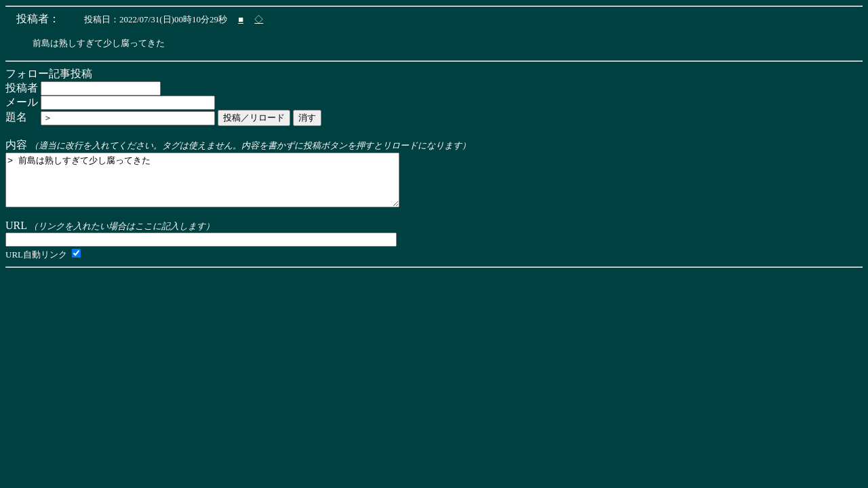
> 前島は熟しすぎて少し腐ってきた (226, 186)
